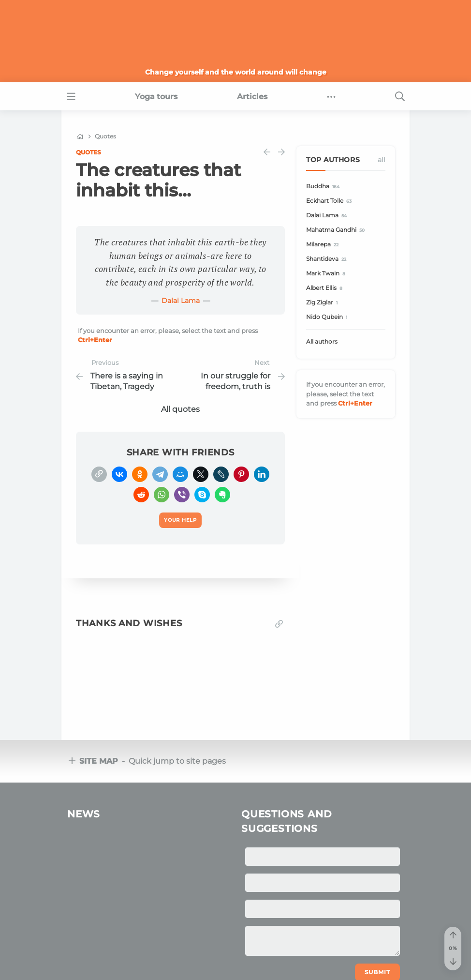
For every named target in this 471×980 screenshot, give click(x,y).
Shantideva (328, 259)
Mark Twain (327, 274)
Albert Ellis (326, 288)
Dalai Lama (181, 301)
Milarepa (324, 245)
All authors (322, 341)
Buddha (324, 187)
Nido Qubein (328, 317)
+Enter (95, 340)
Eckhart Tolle (330, 201)
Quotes (88, 152)
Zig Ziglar (323, 303)
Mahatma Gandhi (337, 230)
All (382, 160)
